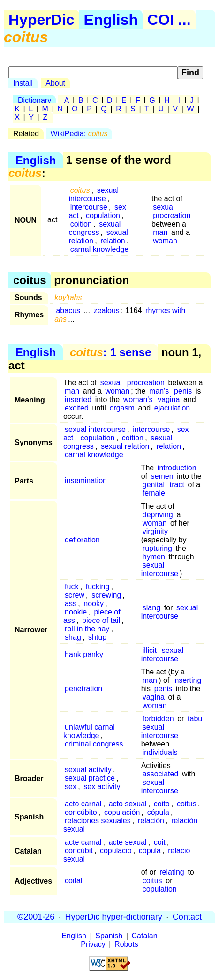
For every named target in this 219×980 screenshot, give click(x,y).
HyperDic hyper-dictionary (114, 917)
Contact (187, 917)
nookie (76, 612)
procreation (172, 216)
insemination (86, 480)
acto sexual (128, 804)
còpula (150, 851)
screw (75, 595)
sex (71, 786)
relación (151, 821)
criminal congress (94, 744)
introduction (177, 468)
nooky (94, 603)
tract (177, 485)
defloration (82, 540)
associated (161, 774)
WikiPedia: (79, 134)
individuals (160, 752)
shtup (97, 637)
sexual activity (88, 770)
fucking (98, 587)
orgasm (122, 408)
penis (183, 391)
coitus (187, 804)
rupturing (157, 548)
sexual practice (90, 778)
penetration (83, 689)
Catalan (145, 936)
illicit (150, 650)
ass (71, 603)
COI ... (169, 20)
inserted (78, 399)
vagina (169, 399)
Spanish (109, 936)
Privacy (93, 944)
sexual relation (125, 446)
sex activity (102, 786)
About (55, 83)
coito (162, 804)
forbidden (158, 719)
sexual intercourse (94, 194)
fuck (72, 587)
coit (160, 842)
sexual (164, 207)
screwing (106, 595)
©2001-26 (36, 917)
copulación (122, 812)
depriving (158, 515)
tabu (195, 719)
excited (77, 408)
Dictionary (34, 100)
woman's (138, 399)
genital (154, 485)
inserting (187, 680)
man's (159, 391)
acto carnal (83, 804)
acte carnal (83, 842)
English (111, 20)
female (154, 493)
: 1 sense (110, 352)
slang (151, 608)
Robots (126, 944)
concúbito (81, 812)
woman (165, 241)
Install (23, 83)
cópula (158, 812)
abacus (68, 311)
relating (172, 872)
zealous (107, 311)
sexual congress (94, 228)
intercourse (89, 207)
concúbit (79, 851)
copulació (116, 851)
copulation (103, 216)
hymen (154, 557)
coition (81, 224)
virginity (155, 531)
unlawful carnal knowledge (89, 731)
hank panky (84, 655)
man (160, 232)
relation (113, 241)
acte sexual (128, 842)
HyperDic (42, 20)
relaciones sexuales (98, 821)
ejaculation (172, 408)
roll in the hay (87, 629)
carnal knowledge (100, 249)
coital (73, 881)
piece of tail (101, 620)
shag (73, 637)
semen (162, 476)
